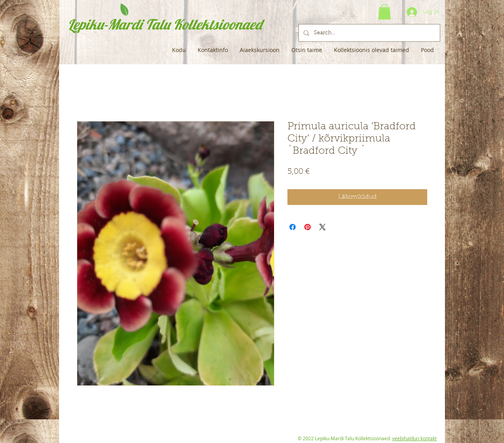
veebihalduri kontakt (414, 438)
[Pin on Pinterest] (308, 227)
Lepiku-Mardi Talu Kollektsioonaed (165, 24)
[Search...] (369, 33)
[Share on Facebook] (293, 227)
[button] (384, 12)
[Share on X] (322, 227)
